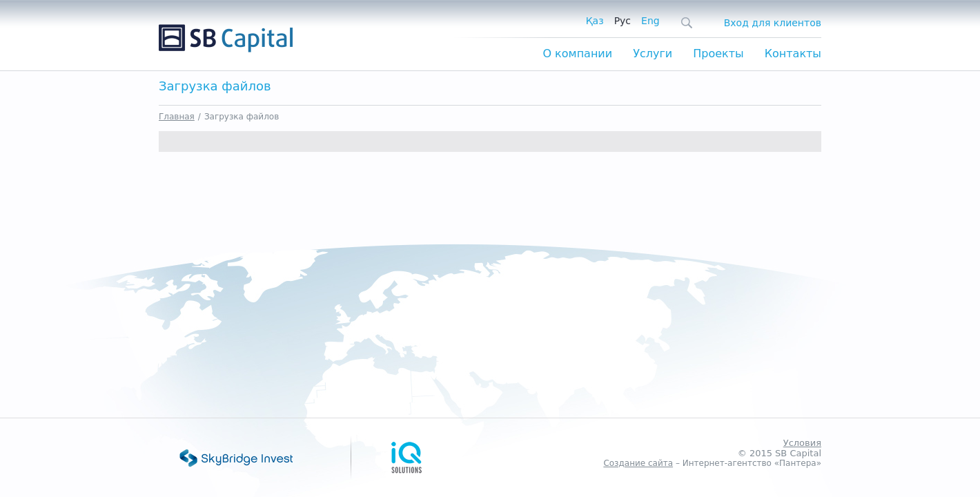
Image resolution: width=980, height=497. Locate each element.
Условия (802, 443)
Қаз (595, 21)
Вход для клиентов (773, 23)
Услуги (653, 53)
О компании (577, 53)
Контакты (793, 53)
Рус (623, 21)
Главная (177, 117)
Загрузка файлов (242, 117)
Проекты (718, 53)
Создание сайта (638, 463)
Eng (650, 21)
